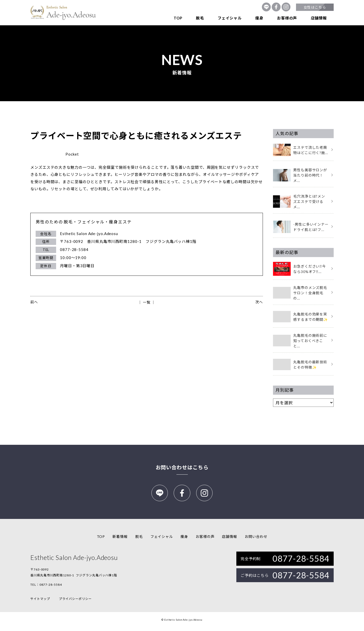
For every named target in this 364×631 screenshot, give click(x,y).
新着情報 (120, 540)
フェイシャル (230, 18)
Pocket (72, 154)
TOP (178, 18)
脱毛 (200, 18)
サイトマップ (40, 602)
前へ (34, 302)
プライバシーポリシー (75, 602)
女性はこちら (315, 7)
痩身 (259, 18)
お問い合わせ (256, 540)
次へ (259, 302)
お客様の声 (287, 18)
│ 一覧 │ (146, 302)
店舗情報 (319, 18)
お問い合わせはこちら (182, 467)
